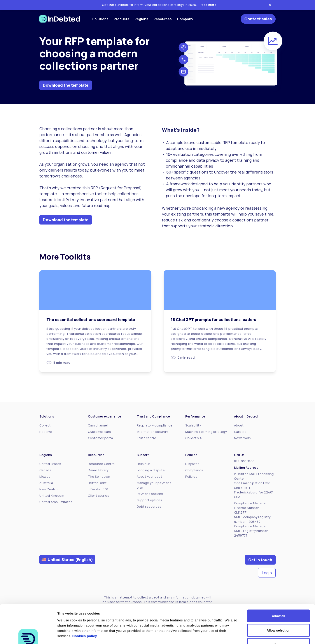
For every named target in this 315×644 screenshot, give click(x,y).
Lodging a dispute (151, 470)
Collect (45, 425)
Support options (150, 500)
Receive (46, 432)
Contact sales (258, 19)
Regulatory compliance (155, 425)
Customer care (100, 432)
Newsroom (242, 438)
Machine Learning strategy (206, 432)
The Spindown (99, 476)
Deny (279, 615)
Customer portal (101, 438)
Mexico (45, 476)
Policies (191, 476)
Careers (240, 432)
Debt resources (149, 506)
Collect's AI (194, 438)
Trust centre (147, 438)
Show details (230, 635)
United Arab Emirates (56, 502)
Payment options (150, 494)
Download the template (66, 85)
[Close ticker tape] (270, 5)
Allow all (279, 587)
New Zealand (50, 489)
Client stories (99, 496)
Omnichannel (98, 425)
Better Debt (97, 483)
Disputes (192, 464)
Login (267, 573)
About (239, 425)
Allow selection (278, 601)
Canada (45, 470)
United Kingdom (52, 496)
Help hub (144, 464)
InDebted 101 (98, 489)
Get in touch (260, 560)
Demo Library (98, 470)
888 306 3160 (244, 461)
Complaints (194, 470)
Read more (208, 5)
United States (50, 464)
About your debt (150, 476)
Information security (152, 432)
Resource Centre (101, 464)
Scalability (193, 425)
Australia (46, 483)
